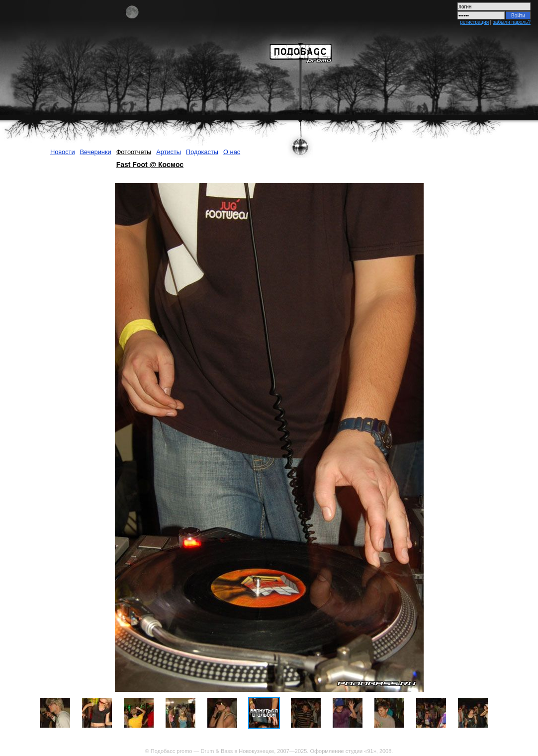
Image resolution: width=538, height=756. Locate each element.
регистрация (474, 22)
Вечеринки (96, 152)
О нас (232, 152)
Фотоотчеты (134, 152)
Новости (63, 152)
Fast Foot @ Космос (150, 165)
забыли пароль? (512, 22)
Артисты (169, 152)
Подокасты (202, 152)
